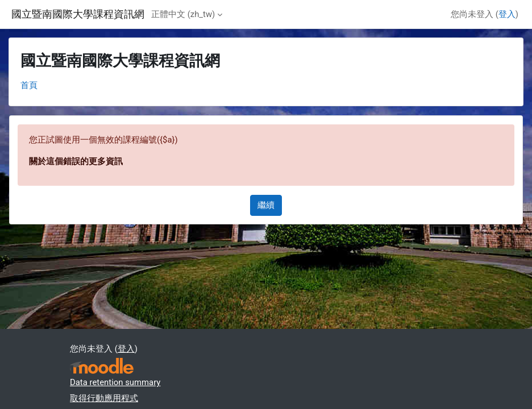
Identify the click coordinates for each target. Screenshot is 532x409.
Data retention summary (115, 382)
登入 (507, 14)
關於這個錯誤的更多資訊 (76, 161)
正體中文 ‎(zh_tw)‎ (183, 14)
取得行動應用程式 (104, 398)
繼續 (266, 205)
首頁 (29, 85)
